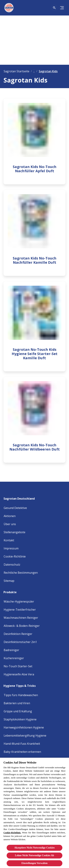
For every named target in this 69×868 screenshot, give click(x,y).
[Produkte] (12, 591)
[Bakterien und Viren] (17, 703)
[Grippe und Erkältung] (18, 711)
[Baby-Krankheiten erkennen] (22, 752)
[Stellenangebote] (14, 532)
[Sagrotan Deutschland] (21, 498)
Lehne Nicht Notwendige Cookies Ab (35, 855)
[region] (34, 813)
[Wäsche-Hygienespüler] (19, 601)
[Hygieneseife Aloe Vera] (19, 674)
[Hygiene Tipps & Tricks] (22, 685)
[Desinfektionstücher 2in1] (20, 642)
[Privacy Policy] (12, 565)
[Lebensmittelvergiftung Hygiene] (25, 736)
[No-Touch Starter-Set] (18, 666)
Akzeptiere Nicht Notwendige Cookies (34, 848)
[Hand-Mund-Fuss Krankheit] (22, 744)
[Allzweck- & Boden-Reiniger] (22, 626)
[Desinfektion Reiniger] (18, 634)
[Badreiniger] (11, 650)
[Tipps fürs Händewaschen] (21, 695)
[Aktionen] (10, 516)
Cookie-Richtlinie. (12, 833)
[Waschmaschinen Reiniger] (21, 618)
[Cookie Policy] (15, 556)
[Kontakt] (9, 540)
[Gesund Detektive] (15, 508)
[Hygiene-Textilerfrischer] (20, 610)
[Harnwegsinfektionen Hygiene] (24, 727)
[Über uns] (10, 524)
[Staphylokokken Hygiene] (20, 719)
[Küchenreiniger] (14, 658)
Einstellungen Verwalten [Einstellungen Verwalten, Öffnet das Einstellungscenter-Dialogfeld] (34, 863)
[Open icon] (54, 8)
